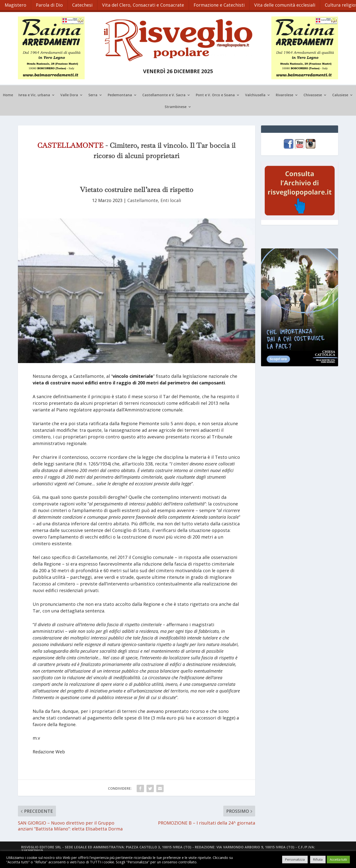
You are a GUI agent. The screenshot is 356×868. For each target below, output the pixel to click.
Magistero (16, 4)
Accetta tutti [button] (338, 859)
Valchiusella (255, 94)
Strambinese (176, 106)
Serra (93, 94)
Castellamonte (143, 199)
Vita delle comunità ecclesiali (288, 4)
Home (8, 94)
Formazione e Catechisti (222, 4)
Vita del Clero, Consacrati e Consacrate (145, 4)
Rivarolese (284, 94)
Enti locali (171, 199)
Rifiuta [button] (318, 859)
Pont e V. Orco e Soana (215, 94)
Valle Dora (69, 94)
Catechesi (84, 4)
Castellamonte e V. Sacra (164, 94)
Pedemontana (120, 94)
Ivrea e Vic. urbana (34, 94)
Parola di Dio (50, 4)
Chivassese (313, 94)
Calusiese (340, 94)
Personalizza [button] (295, 859)
